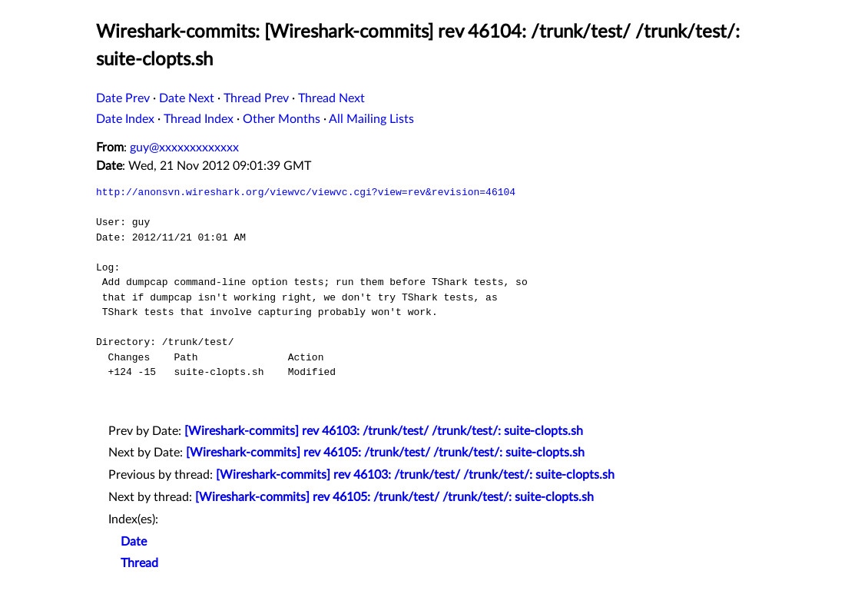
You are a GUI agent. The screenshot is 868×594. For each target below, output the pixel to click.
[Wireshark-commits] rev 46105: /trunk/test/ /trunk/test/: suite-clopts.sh (385, 453)
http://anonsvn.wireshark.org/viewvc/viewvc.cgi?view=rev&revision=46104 (306, 192)
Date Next (187, 98)
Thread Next (331, 98)
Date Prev (123, 98)
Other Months (282, 119)
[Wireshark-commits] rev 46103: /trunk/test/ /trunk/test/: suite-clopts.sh (384, 431)
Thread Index (199, 119)
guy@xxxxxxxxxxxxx (184, 148)
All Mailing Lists (371, 119)
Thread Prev (256, 98)
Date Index (125, 119)
